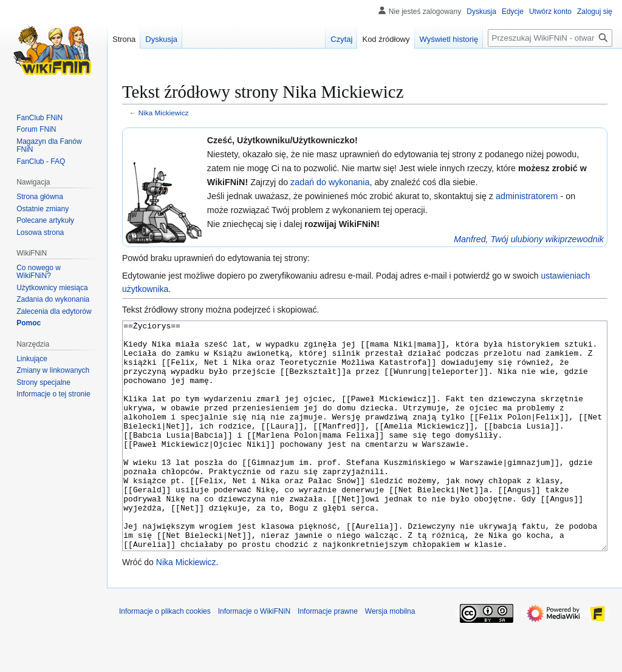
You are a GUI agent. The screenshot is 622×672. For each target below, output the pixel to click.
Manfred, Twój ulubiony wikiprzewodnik (529, 239)
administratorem (527, 196)
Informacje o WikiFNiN (254, 657)
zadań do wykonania (330, 182)
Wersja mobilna (390, 657)
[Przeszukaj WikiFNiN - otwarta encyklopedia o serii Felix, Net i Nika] (550, 38)
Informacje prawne (328, 657)
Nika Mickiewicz (164, 113)
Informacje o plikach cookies (165, 657)
